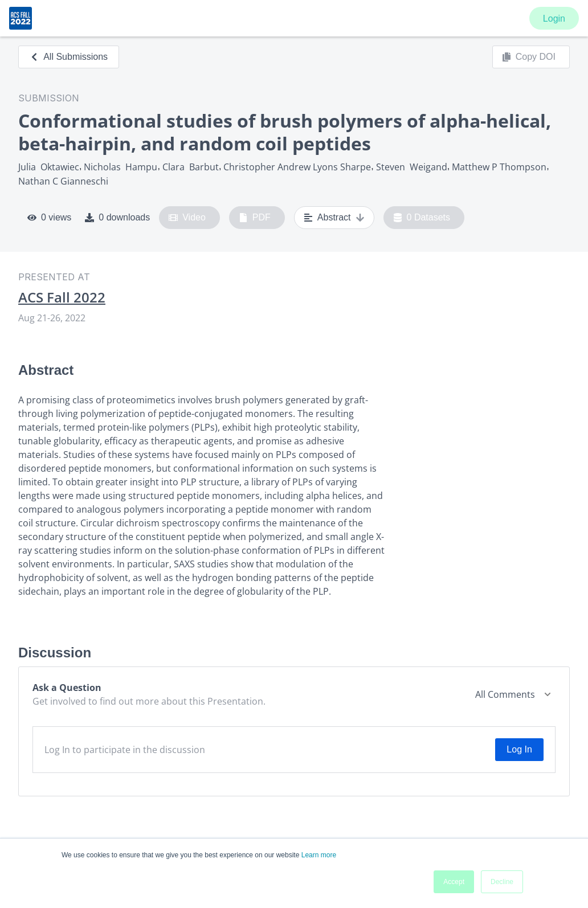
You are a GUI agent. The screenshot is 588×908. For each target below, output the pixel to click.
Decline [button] (502, 882)
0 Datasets (422, 218)
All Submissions (69, 57)
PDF (255, 218)
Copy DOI (529, 57)
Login (554, 19)
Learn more (319, 855)
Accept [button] (454, 882)
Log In (519, 749)
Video (187, 218)
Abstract (334, 218)
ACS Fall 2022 (62, 297)
